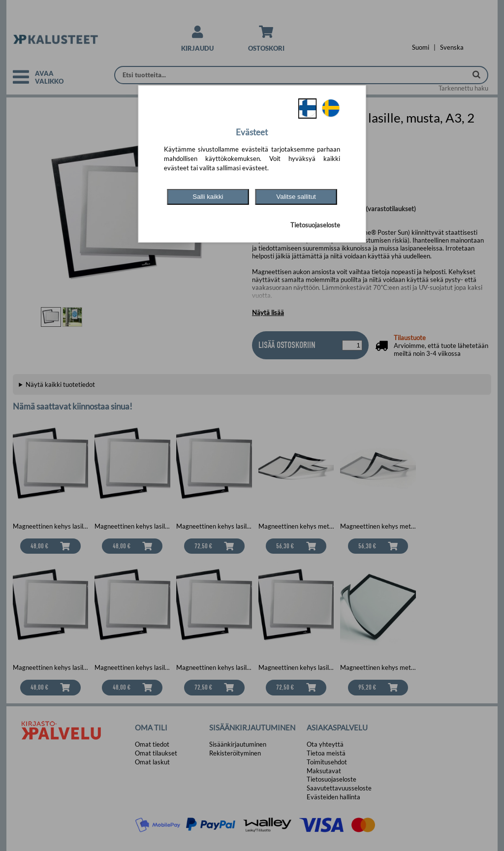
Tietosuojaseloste (315, 225)
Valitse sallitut (296, 197)
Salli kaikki (208, 197)
